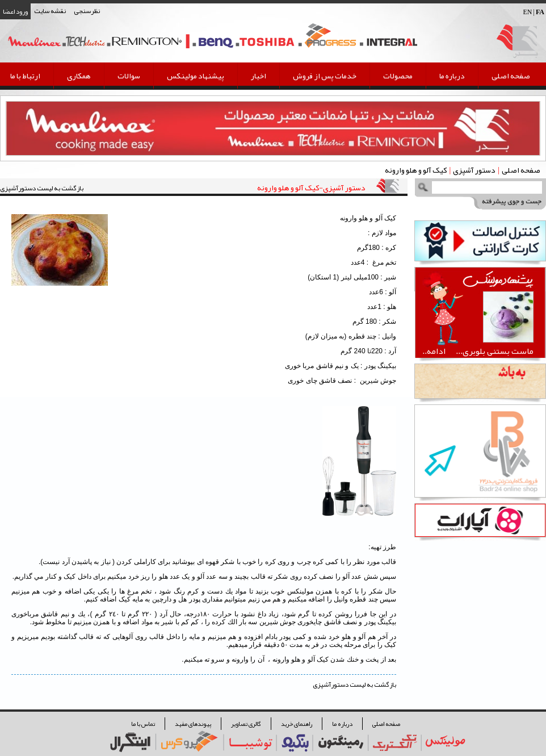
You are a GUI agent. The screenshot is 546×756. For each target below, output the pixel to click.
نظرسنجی (87, 11)
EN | (534, 12)
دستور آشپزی (474, 170)
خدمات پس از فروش (325, 76)
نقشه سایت (50, 11)
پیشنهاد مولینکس (196, 76)
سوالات (129, 76)
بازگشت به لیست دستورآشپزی (42, 188)
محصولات (398, 76)
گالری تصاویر (246, 724)
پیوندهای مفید (193, 724)
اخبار (259, 76)
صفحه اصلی (511, 76)
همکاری (79, 76)
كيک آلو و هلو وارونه (416, 170)
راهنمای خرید (297, 724)
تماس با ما (143, 724)
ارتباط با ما (25, 76)
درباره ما (452, 76)
